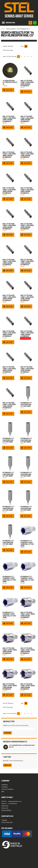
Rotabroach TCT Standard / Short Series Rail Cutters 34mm (27, 543)
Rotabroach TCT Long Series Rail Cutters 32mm (26, 404)
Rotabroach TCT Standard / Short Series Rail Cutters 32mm (27, 579)
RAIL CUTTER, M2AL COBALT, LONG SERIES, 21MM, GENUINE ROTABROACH (27, 262)
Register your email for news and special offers (16, 725)
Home (3, 29)
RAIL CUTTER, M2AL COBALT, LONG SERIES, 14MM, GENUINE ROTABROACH (27, 298)
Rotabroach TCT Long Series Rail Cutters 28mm (26, 440)
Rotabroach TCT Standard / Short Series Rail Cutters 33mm (9, 579)
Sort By (5, 46)
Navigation (10, 23)
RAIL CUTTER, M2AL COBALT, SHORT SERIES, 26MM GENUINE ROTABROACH (28, 687)
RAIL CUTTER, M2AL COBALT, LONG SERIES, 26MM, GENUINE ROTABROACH (9, 191)
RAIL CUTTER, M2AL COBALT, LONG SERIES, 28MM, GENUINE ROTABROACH (9, 155)
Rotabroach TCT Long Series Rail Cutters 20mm (26, 508)
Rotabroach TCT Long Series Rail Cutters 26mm (8, 474)
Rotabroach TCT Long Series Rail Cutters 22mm (8, 508)
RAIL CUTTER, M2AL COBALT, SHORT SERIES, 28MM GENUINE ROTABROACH (28, 651)
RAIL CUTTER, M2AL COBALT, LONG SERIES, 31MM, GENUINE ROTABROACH (9, 119)
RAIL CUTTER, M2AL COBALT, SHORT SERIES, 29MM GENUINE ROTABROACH (10, 651)
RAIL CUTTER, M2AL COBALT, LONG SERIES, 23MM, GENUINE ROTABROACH (27, 226)
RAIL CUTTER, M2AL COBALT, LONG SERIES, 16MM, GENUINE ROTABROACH (9, 369)
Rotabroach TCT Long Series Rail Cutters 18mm (8, 542)
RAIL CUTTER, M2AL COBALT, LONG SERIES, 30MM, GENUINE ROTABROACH (27, 119)
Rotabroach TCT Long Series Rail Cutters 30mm (8, 440)
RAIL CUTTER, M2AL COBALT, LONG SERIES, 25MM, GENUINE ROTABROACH (27, 191)
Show (4, 50)
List (29, 46)
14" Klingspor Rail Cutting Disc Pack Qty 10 (10, 82)
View (22, 46)
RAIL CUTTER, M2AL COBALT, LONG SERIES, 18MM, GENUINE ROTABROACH (9, 334)
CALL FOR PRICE (25, 338)
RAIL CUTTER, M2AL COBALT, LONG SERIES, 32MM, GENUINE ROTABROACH (27, 83)
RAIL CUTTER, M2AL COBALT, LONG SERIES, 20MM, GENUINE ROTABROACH (9, 298)
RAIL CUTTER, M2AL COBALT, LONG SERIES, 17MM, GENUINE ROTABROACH (27, 334)
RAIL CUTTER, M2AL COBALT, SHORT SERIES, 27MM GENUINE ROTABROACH (10, 687)
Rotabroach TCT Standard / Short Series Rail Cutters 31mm (9, 615)
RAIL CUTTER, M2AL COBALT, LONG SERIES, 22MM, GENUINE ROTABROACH (9, 262)
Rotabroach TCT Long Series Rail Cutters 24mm (26, 474)
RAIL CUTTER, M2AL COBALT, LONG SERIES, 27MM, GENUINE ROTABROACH (27, 155)
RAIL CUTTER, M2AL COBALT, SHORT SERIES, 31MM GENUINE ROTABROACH (28, 615)
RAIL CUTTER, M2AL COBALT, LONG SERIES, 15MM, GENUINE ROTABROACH (27, 369)
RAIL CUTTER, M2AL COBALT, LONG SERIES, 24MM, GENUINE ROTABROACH (9, 226)
